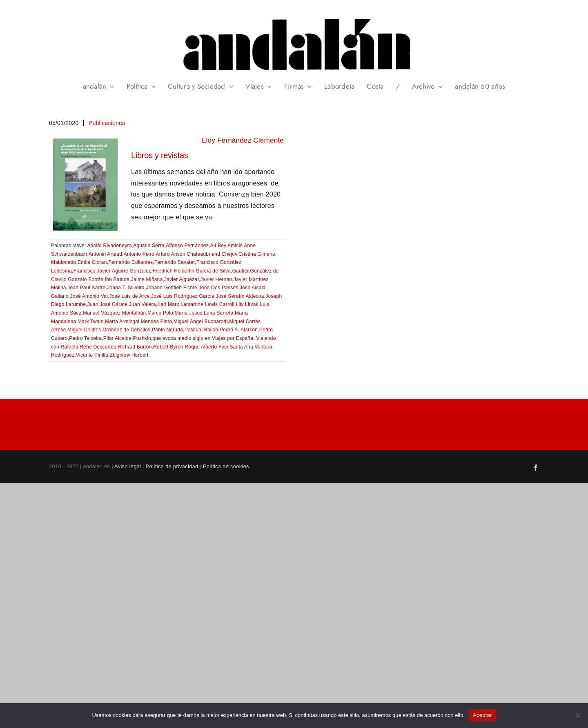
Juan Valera (143, 304)
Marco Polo (160, 313)
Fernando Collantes (130, 262)
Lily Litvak (247, 304)
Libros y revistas (159, 155)
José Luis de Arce (130, 296)
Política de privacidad (172, 466)
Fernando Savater (175, 262)
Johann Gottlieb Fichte (172, 288)
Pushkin (142, 338)
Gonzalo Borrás (86, 279)
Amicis (235, 246)
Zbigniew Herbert (129, 355)
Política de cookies (226, 466)
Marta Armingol (122, 322)
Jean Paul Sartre (86, 288)
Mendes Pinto (156, 322)
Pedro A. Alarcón (239, 330)
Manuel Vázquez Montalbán (115, 313)
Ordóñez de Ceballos (126, 330)
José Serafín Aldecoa (240, 296)
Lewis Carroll (219, 304)
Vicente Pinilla (92, 355)
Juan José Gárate (108, 304)
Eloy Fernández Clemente (243, 140)
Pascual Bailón (202, 330)
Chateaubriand (203, 254)
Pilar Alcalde (117, 338)
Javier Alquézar (182, 279)
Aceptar (482, 715)
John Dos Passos (219, 288)
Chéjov (229, 254)
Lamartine (192, 304)
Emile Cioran (92, 262)
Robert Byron (168, 347)
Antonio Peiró (139, 254)
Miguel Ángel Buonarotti (201, 322)
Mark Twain (91, 322)
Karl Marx (168, 304)
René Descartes (98, 347)
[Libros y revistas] (85, 144)
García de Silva (213, 271)
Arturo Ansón (170, 254)
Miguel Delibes (84, 330)
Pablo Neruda (167, 330)
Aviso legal (128, 466)
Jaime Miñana (147, 279)
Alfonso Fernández (187, 246)
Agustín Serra (149, 246)
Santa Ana (241, 347)
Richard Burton (135, 347)
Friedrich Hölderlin (174, 271)
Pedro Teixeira (85, 338)
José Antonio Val (89, 296)
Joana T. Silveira (126, 288)
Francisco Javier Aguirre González (112, 271)
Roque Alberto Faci (206, 347)
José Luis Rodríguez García (183, 296)
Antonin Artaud (105, 254)
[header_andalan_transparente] (294, 16)
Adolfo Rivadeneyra (110, 246)
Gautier (241, 271)
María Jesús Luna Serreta (204, 313)
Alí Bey (218, 246)
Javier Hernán (216, 279)
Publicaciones (107, 123)
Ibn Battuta (117, 279)
